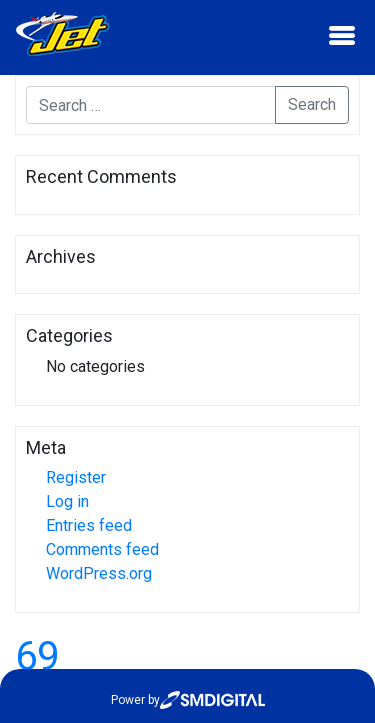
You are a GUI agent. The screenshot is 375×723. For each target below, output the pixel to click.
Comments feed (102, 549)
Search (312, 104)
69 (37, 656)
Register (76, 477)
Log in (67, 501)
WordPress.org (99, 573)
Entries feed (89, 525)
